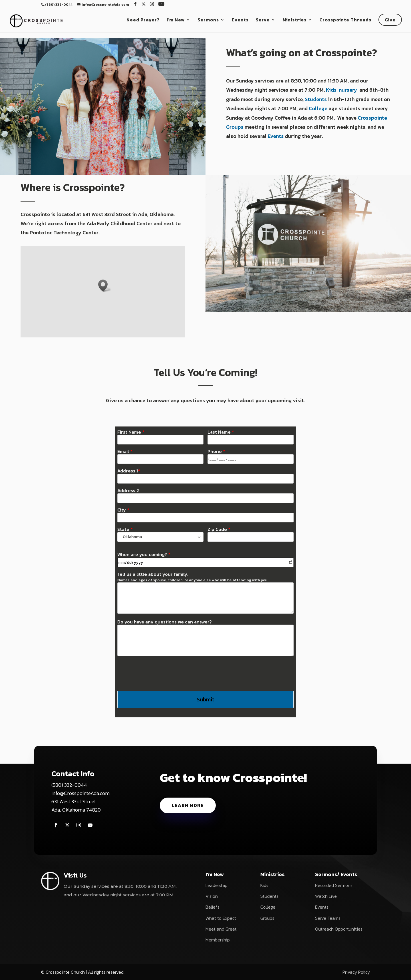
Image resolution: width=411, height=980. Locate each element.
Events (240, 20)
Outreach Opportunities (339, 929)
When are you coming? (144, 555)
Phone (216, 451)
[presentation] (161, 673)
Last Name (221, 432)
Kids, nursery (342, 90)
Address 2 (128, 491)
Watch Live (326, 896)
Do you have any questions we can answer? (165, 622)
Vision (212, 896)
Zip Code (219, 529)
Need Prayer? (143, 20)
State (125, 529)
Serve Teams (328, 918)
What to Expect (221, 918)
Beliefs (212, 907)
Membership (218, 940)
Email (125, 451)
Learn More (188, 805)
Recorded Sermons (334, 885)
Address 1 (129, 471)
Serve (263, 20)
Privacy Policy (356, 972)
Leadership (216, 885)
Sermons (208, 20)
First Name (131, 432)
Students (316, 99)
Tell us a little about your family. (193, 577)
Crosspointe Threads (345, 20)
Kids (264, 885)
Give (390, 20)
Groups (267, 918)
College (318, 108)
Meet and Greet (221, 929)
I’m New (176, 20)
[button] (105, 286)
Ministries (295, 20)
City (123, 510)
